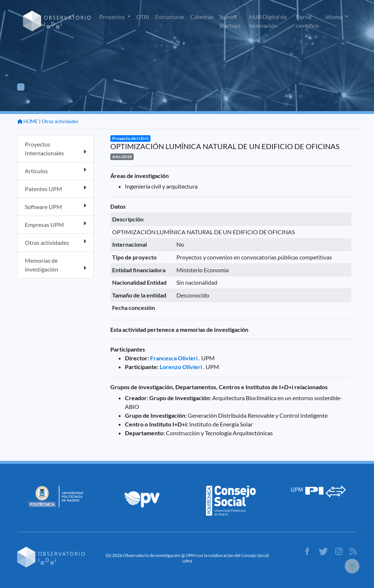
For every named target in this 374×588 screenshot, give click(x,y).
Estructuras (170, 17)
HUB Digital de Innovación (268, 21)
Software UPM (56, 206)
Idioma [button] (334, 17)
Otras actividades (60, 121)
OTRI (143, 17)
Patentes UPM (56, 188)
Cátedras (202, 17)
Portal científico (307, 21)
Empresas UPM (56, 224)
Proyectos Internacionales (56, 149)
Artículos (56, 170)
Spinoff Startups (230, 21)
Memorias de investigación (56, 265)
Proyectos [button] (113, 17)
